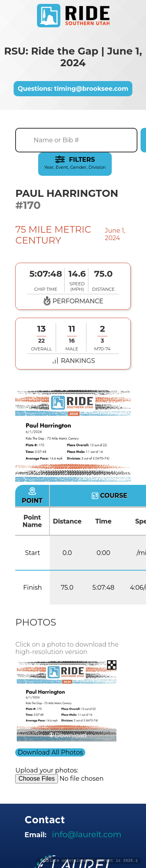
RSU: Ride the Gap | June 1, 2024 (73, 57)
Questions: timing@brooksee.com (73, 89)
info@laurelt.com (87, 834)
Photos (36, 622)
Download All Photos (50, 752)
